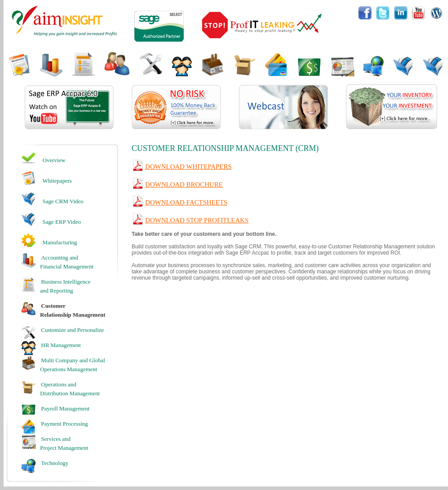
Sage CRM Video (63, 201)
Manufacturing (60, 242)
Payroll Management (65, 408)
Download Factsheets (186, 202)
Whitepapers (57, 181)
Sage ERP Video (62, 222)
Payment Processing (64, 424)
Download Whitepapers (188, 167)
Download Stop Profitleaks (197, 220)
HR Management (61, 345)
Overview (54, 160)
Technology (55, 463)
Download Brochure (184, 184)
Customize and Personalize (73, 330)
